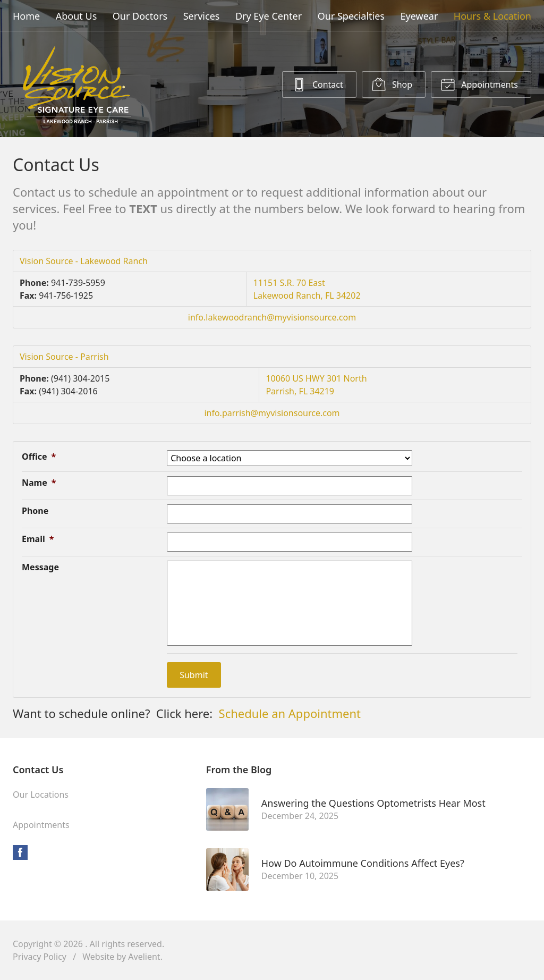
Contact (317, 84)
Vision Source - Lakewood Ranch (84, 261)
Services (202, 16)
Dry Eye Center (269, 16)
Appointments (479, 84)
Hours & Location (492, 16)
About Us (76, 16)
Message (40, 567)
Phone (35, 511)
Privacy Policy (40, 957)
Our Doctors (140, 16)
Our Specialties (351, 16)
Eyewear (419, 16)
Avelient (144, 957)
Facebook (20, 852)
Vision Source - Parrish (64, 357)
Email (38, 539)
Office (39, 457)
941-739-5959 (78, 283)
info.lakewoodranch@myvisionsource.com (272, 317)
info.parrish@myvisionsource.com (272, 413)
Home (26, 16)
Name (39, 483)
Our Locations (41, 795)
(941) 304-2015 (80, 378)
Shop (392, 84)
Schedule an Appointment (290, 713)
